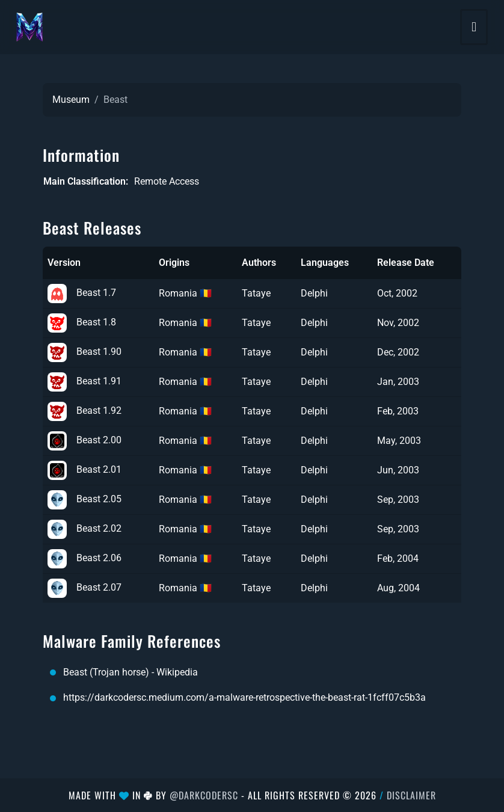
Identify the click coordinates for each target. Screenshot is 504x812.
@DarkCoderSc (204, 795)
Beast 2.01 (85, 469)
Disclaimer (411, 795)
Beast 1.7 (82, 293)
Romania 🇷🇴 (185, 293)
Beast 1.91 (85, 381)
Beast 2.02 (85, 528)
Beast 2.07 (85, 587)
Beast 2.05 (85, 499)
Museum (71, 100)
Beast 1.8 (82, 322)
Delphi (314, 293)
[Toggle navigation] (474, 27)
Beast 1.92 (85, 411)
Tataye (256, 293)
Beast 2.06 (85, 558)
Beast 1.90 (85, 352)
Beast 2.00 (85, 440)
